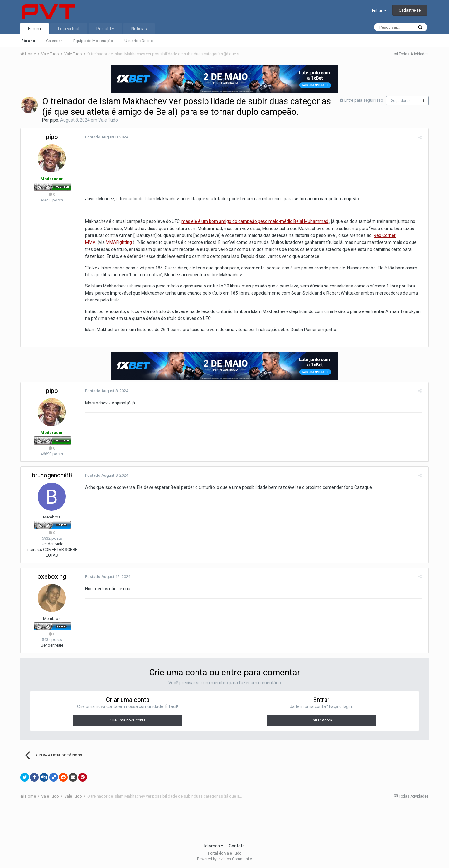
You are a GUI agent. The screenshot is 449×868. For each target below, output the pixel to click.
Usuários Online (139, 41)
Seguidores (401, 101)
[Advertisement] (224, 823)
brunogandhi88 (52, 475)
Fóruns (28, 41)
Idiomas (214, 846)
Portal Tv (105, 29)
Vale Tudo (108, 120)
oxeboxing (52, 576)
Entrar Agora (321, 720)
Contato (237, 846)
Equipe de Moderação (93, 41)
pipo (54, 120)
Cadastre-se (410, 10)
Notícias (139, 29)
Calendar (54, 41)
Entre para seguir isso (364, 100)
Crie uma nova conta (128, 720)
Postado (104, 137)
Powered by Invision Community (224, 859)
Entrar (379, 10)
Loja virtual (69, 29)
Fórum (34, 29)
